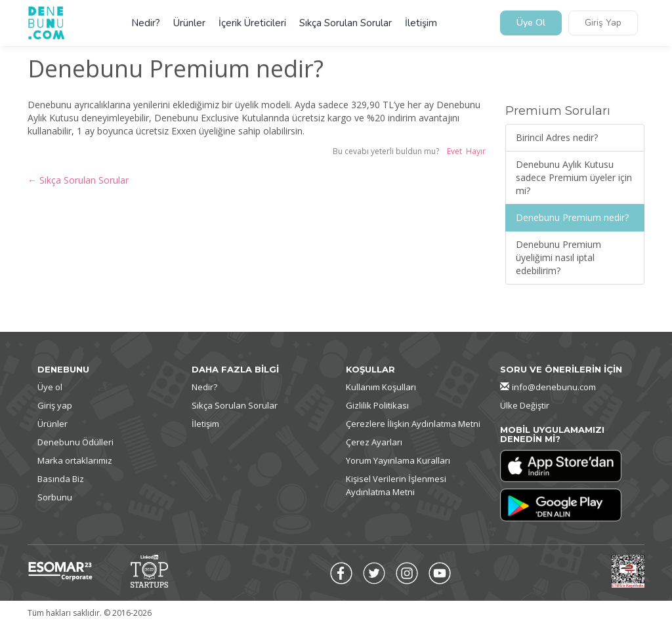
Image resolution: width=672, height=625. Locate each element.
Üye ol (50, 387)
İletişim (421, 23)
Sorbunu (55, 497)
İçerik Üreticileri (252, 23)
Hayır (476, 151)
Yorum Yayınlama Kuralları (398, 460)
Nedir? (146, 23)
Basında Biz (61, 479)
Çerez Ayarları (374, 442)
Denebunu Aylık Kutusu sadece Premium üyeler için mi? (574, 177)
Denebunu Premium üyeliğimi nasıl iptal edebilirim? (558, 257)
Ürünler (189, 23)
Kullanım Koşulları (381, 387)
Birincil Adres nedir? (557, 137)
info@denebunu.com (554, 387)
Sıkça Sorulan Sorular (346, 23)
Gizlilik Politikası (377, 405)
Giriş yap (55, 405)
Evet (454, 151)
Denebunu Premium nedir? (572, 217)
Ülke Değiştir (525, 405)
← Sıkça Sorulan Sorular (78, 180)
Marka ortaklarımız (75, 460)
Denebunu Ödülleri (75, 442)
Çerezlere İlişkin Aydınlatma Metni (413, 424)
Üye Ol (531, 23)
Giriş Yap (603, 23)
